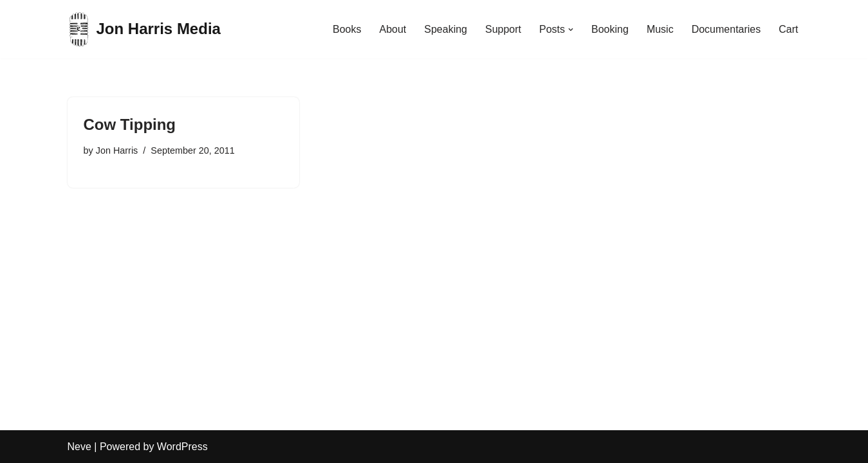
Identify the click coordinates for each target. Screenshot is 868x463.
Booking (610, 29)
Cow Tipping (130, 124)
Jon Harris (117, 150)
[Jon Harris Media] (144, 29)
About (392, 29)
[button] (571, 30)
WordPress (182, 447)
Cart (788, 29)
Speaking (446, 29)
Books (347, 29)
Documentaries (726, 29)
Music (660, 29)
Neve (79, 447)
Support (503, 29)
